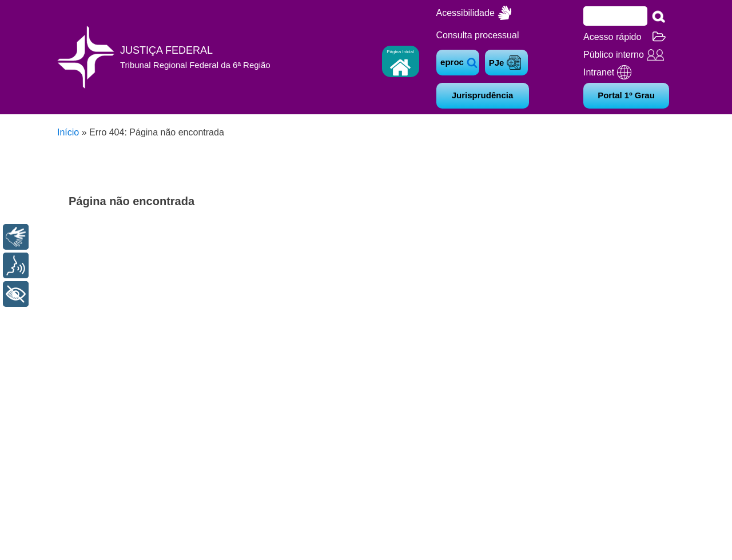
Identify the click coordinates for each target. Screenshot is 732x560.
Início (68, 132)
